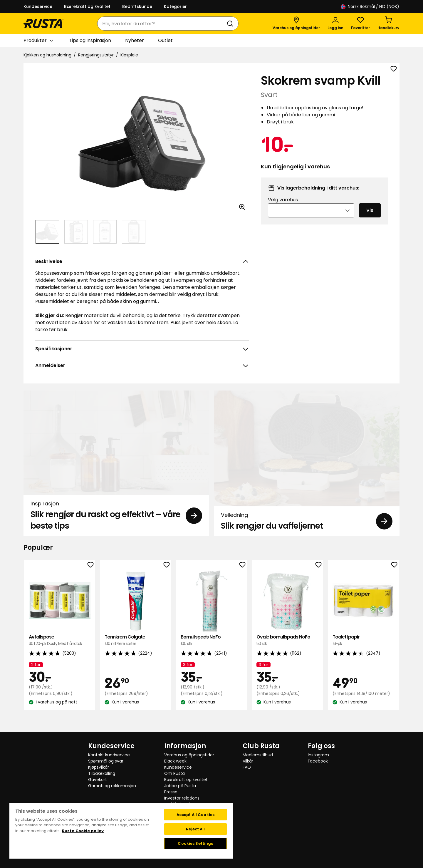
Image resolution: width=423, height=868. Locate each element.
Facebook (318, 761)
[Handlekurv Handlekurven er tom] (388, 24)
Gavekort (98, 780)
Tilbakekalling (102, 773)
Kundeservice (38, 6)
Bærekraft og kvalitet (87, 6)
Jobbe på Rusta (180, 786)
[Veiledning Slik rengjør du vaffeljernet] (307, 463)
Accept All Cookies (195, 815)
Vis (370, 218)
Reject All (195, 829)
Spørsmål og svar (106, 761)
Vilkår (248, 761)
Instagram (318, 755)
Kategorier (175, 6)
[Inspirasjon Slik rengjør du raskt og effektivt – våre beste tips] (116, 463)
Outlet (165, 40)
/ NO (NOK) (370, 7)
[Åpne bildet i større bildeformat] (242, 207)
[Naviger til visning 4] (134, 232)
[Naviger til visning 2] (76, 232)
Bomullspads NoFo (211, 640)
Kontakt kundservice (109, 755)
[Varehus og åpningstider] (296, 24)
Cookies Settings (195, 843)
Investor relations (182, 798)
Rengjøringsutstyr (96, 55)
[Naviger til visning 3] (105, 232)
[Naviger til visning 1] (47, 232)
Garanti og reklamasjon (112, 786)
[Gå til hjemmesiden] (43, 24)
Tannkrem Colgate (135, 640)
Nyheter (135, 40)
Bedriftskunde (137, 6)
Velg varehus (283, 208)
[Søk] (231, 24)
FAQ (247, 767)
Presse (171, 792)
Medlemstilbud (258, 755)
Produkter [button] (38, 41)
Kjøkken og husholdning (47, 55)
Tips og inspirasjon (90, 40)
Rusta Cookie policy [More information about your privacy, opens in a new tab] (83, 831)
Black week (175, 761)
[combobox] (162, 24)
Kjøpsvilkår (99, 767)
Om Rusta (174, 773)
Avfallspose (60, 640)
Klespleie (129, 55)
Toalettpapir (363, 640)
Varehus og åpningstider (189, 755)
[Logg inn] (335, 24)
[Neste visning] (242, 144)
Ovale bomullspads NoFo (287, 640)
